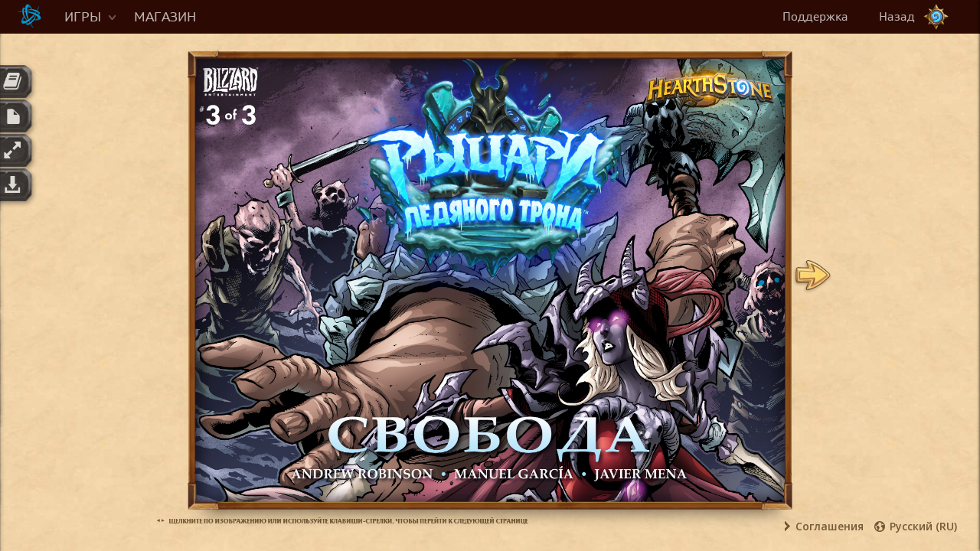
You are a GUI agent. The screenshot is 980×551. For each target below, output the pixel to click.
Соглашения (830, 526)
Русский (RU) (923, 526)
